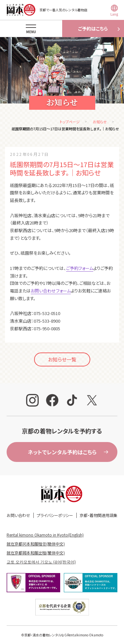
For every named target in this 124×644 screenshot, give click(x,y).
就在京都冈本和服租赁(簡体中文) (36, 544)
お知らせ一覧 (62, 359)
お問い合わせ (18, 515)
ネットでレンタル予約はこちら (62, 452)
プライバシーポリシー (55, 515)
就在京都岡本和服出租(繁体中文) (36, 553)
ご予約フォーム (80, 268)
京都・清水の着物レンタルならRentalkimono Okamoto (64, 635)
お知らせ (100, 122)
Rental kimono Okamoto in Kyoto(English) (45, 535)
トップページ (70, 122)
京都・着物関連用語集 (99, 515)
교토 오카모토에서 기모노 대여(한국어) (41, 562)
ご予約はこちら (93, 29)
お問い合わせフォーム (51, 291)
